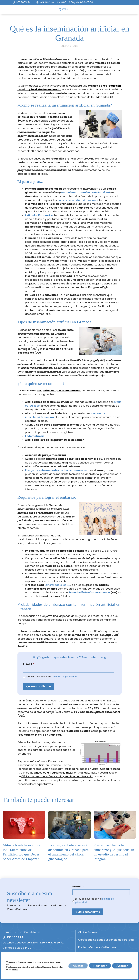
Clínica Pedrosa (110, 769)
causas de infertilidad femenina (78, 200)
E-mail (29, 664)
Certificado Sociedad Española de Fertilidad (106, 940)
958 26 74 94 (23, 2)
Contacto (84, 978)
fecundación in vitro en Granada (89, 592)
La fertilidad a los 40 (58, 585)
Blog (81, 970)
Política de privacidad (65, 677)
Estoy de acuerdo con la (51, 677)
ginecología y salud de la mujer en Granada (62, 773)
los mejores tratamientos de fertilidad (85, 192)
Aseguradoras (87, 963)
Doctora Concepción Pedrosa (97, 947)
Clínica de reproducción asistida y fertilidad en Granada (57, 776)
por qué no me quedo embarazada (59, 390)
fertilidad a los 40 (102, 97)
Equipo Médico (87, 955)
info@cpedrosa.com (20, 956)
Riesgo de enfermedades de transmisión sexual (57, 470)
